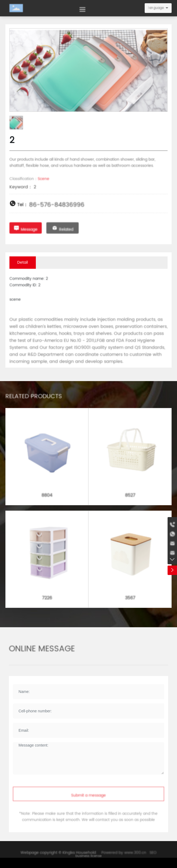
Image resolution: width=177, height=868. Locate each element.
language (156, 8)
